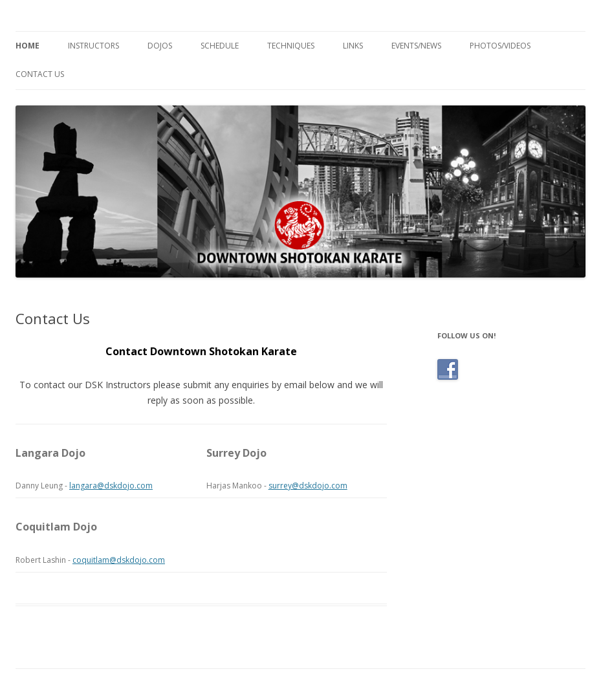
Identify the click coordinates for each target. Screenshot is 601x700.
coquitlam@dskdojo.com (119, 560)
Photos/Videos (500, 46)
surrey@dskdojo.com (308, 486)
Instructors (93, 46)
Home (27, 46)
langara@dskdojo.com (111, 486)
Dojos (160, 46)
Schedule (220, 46)
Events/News (416, 46)
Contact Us (40, 74)
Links (353, 46)
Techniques (291, 46)
